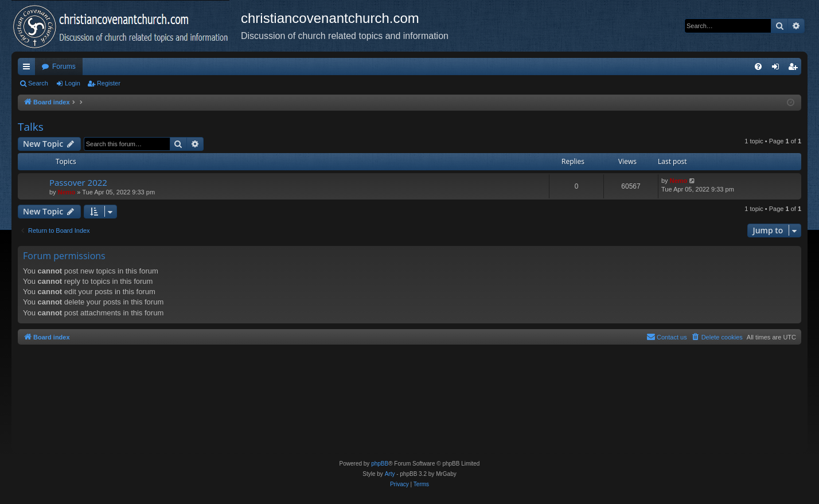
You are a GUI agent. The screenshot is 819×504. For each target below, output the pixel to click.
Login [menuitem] (778, 69)
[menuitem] (758, 67)
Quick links (29, 69)
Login (73, 83)
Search (38, 83)
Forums (64, 67)
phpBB (380, 464)
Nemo (67, 192)
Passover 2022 (78, 182)
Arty (390, 474)
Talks (31, 127)
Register (109, 83)
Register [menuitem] (795, 69)
